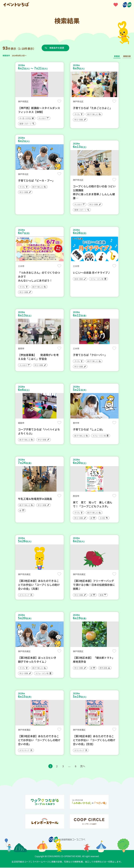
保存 (59, 101)
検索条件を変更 (57, 48)
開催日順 (127, 56)
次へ (83, 767)
